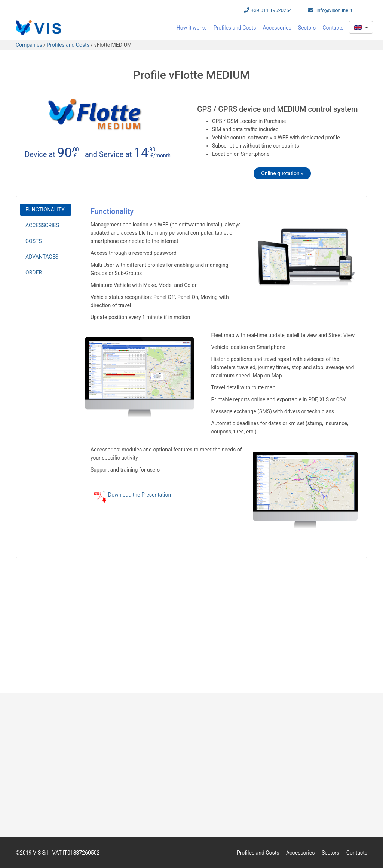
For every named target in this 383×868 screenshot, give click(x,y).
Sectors (307, 28)
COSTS (34, 241)
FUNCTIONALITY (45, 210)
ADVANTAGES (42, 257)
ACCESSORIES (42, 225)
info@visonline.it (334, 10)
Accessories (277, 28)
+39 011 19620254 (271, 10)
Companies (30, 45)
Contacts (333, 28)
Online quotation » (282, 173)
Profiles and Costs (235, 28)
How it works (192, 28)
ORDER (34, 272)
